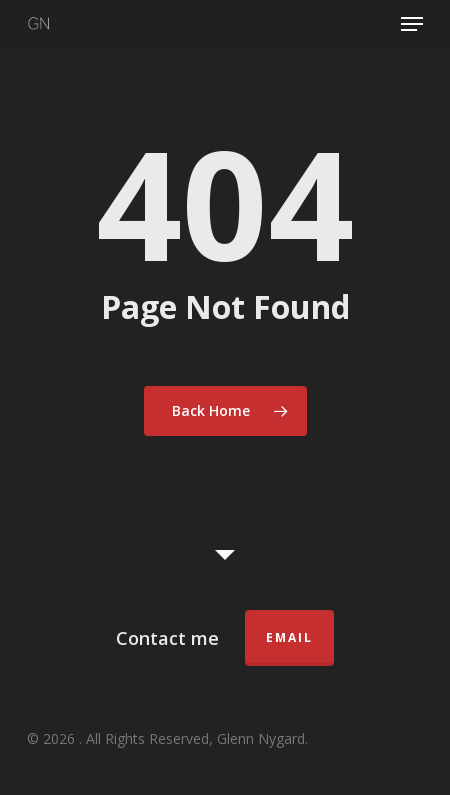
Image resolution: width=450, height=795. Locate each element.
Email (289, 637)
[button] (412, 24)
